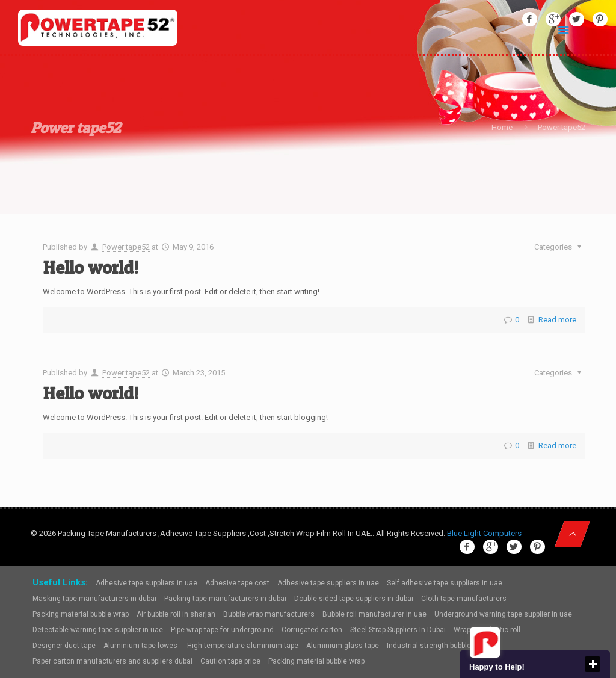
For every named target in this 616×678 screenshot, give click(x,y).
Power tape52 (126, 247)
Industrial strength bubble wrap (438, 646)
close (593, 664)
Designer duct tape (64, 646)
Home (502, 127)
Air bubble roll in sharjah (176, 614)
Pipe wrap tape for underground (222, 630)
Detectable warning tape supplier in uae (98, 630)
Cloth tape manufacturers (464, 599)
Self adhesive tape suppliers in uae (445, 583)
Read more (557, 320)
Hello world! (91, 267)
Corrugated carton (312, 630)
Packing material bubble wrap (81, 614)
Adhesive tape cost (237, 583)
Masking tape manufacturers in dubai (94, 599)
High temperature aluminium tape (243, 646)
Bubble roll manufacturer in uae (374, 614)
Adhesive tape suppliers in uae (146, 583)
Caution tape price (230, 661)
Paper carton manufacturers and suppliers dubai (112, 661)
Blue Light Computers (484, 533)
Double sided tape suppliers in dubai (354, 599)
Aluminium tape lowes (141, 646)
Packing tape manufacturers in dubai (225, 599)
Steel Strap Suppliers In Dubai (398, 630)
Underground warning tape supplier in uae (503, 614)
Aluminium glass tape (343, 646)
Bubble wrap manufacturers (269, 614)
